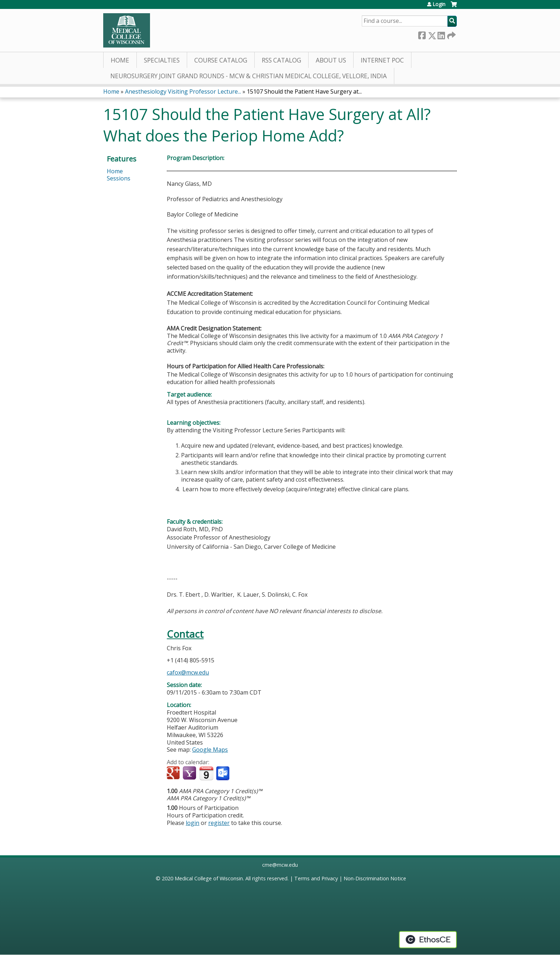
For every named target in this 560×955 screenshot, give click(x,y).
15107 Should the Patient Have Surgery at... (304, 91)
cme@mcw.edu (280, 865)
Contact (185, 634)
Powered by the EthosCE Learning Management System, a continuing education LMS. (428, 940)
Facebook (422, 34)
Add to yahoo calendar (190, 774)
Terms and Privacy (316, 878)
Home (120, 60)
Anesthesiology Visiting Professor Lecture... (183, 91)
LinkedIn (441, 34)
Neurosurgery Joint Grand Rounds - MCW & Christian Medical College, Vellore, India (249, 76)
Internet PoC (382, 60)
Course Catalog (221, 60)
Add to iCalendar (206, 773)
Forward (451, 34)
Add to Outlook (223, 774)
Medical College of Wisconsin (209, 878)
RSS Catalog (281, 60)
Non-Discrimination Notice (375, 878)
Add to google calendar (174, 774)
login (192, 823)
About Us (331, 60)
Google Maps (210, 750)
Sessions (119, 178)
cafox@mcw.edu (188, 672)
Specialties (162, 60)
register (219, 823)
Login (439, 4)
